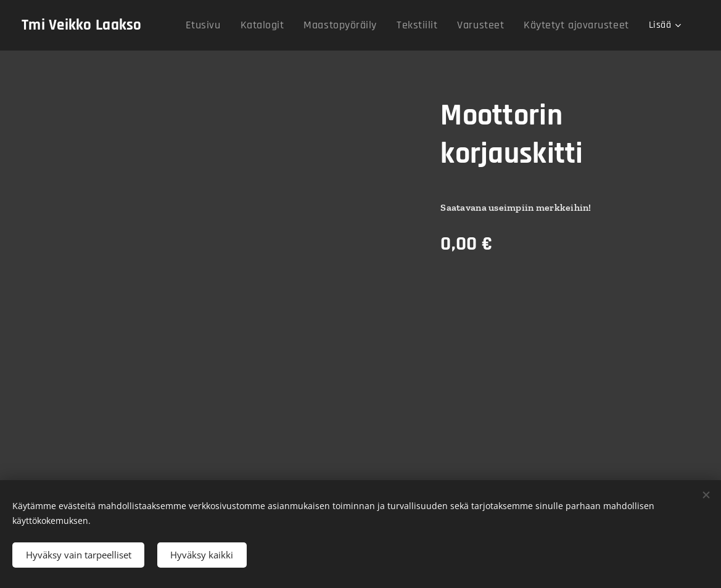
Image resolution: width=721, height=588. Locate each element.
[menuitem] (190, 25)
